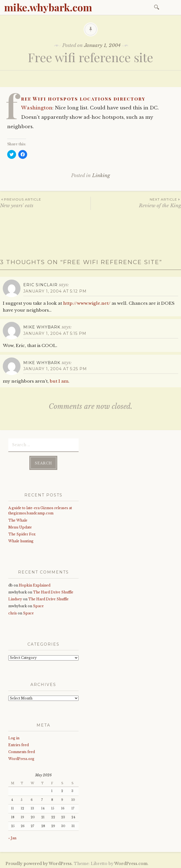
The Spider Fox (22, 532)
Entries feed (19, 743)
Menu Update (20, 526)
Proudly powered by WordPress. (39, 862)
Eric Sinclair (40, 285)
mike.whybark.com (48, 7)
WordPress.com (131, 862)
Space (38, 604)
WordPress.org (21, 757)
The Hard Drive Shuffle (53, 590)
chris (13, 611)
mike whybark (42, 327)
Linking (101, 176)
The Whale (18, 519)
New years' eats (45, 203)
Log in (14, 736)
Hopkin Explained (35, 584)
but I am (59, 381)
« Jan (12, 836)
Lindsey (15, 597)
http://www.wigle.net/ (87, 303)
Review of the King (136, 203)
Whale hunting (21, 539)
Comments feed (22, 750)
